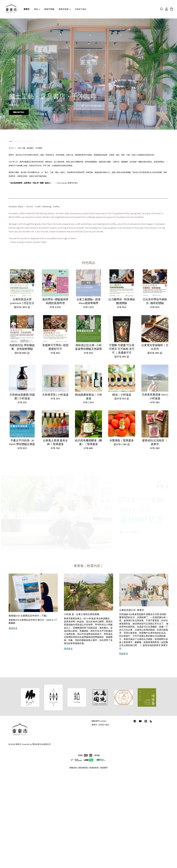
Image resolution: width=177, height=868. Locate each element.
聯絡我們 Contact (99, 721)
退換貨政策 (94, 768)
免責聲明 (104, 768)
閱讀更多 (13, 628)
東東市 (27, 9)
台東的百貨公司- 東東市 (132, 610)
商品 (37, 9)
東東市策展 (65, 9)
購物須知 (73, 768)
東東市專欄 (49, 9)
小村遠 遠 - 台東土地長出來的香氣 (82, 614)
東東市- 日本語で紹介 (100, 725)
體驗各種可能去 (19, 112)
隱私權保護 (83, 768)
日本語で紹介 (81, 9)
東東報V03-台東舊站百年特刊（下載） (29, 616)
